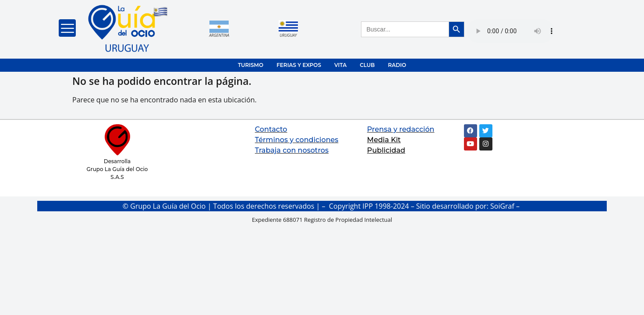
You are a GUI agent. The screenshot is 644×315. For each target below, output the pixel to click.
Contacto (271, 129)
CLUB (367, 65)
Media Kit (384, 140)
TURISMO (251, 65)
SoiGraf (502, 206)
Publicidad (386, 150)
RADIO (397, 65)
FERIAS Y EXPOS (299, 65)
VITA (340, 65)
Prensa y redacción (401, 129)
